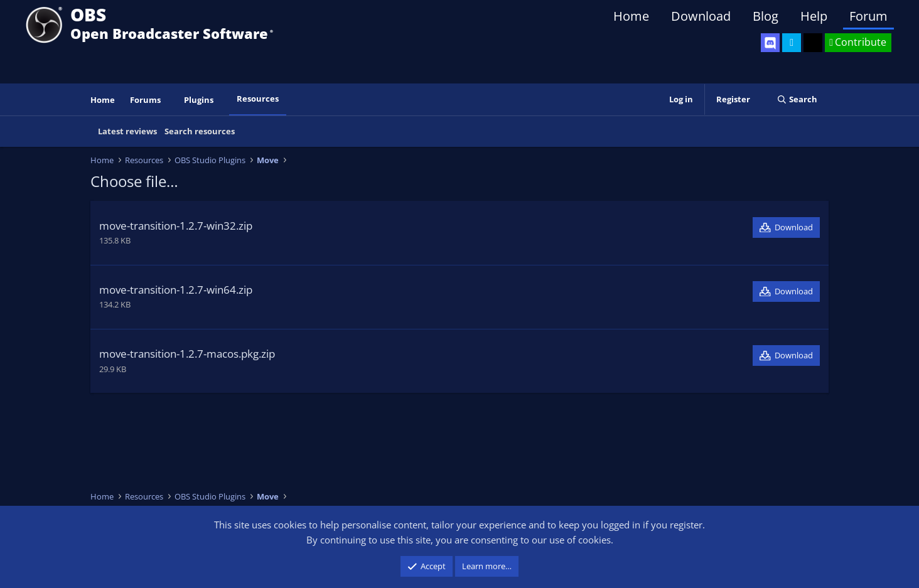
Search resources (200, 131)
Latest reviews (127, 131)
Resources (258, 99)
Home (631, 16)
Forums (145, 100)
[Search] (797, 99)
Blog (766, 16)
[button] (169, 100)
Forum (868, 16)
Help (814, 16)
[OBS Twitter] (792, 43)
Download (701, 16)
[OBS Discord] (770, 43)
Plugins (199, 100)
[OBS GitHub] (813, 43)
